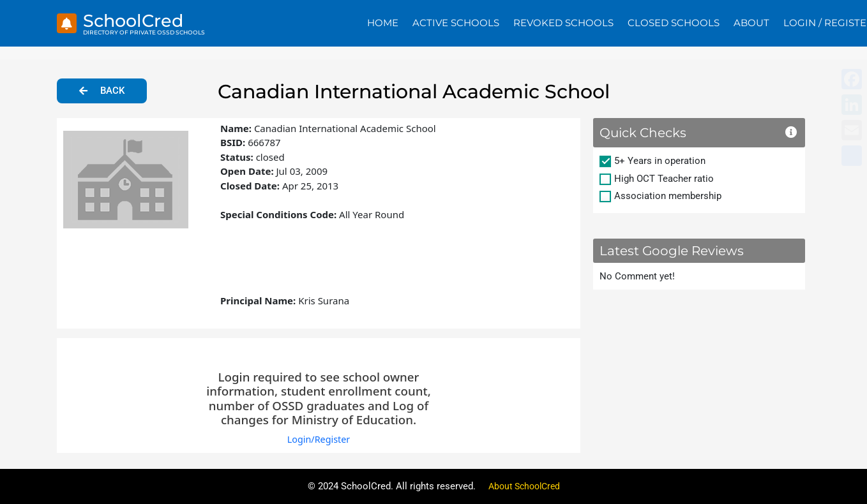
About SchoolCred (524, 486)
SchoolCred (138, 20)
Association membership (668, 196)
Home (383, 23)
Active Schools (456, 23)
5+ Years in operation (660, 161)
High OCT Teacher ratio (664, 179)
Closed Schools (674, 23)
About (751, 23)
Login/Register (318, 439)
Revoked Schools (563, 23)
